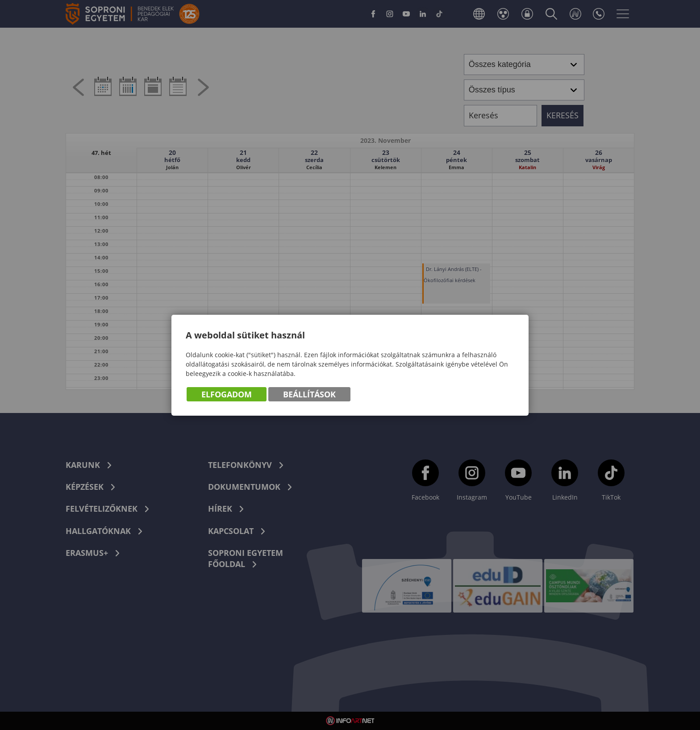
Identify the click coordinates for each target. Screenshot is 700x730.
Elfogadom (227, 394)
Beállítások (309, 394)
